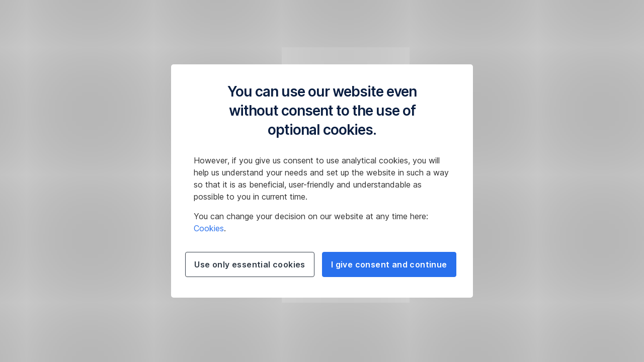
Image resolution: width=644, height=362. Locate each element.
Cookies (209, 228)
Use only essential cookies (250, 264)
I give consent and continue (389, 264)
